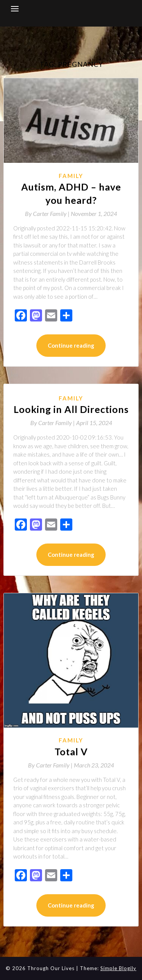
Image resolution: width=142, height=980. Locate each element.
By (48, 213)
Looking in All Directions (71, 409)
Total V (71, 752)
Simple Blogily (118, 968)
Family (71, 176)
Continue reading (71, 345)
